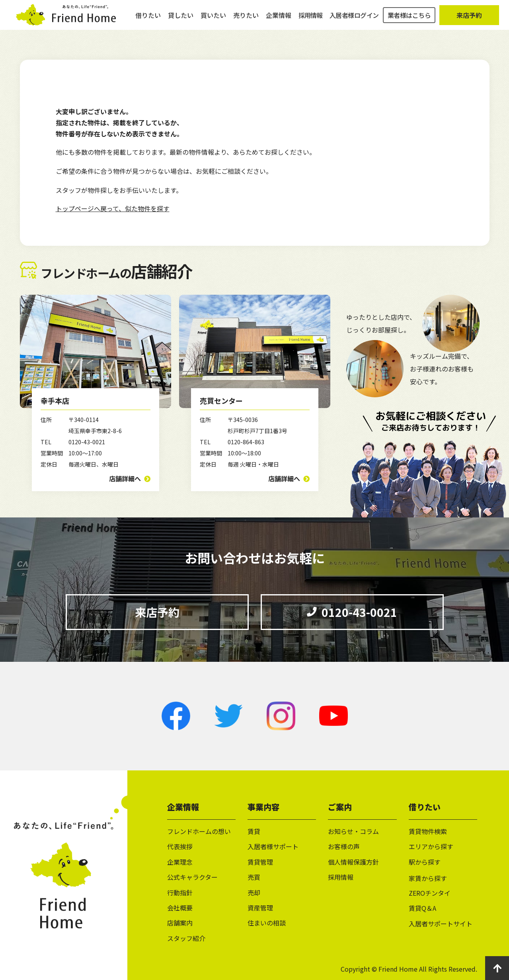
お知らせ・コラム (353, 831)
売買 (254, 877)
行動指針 (180, 892)
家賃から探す (428, 878)
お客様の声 (344, 846)
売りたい (246, 20)
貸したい (181, 20)
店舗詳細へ (125, 478)
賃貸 (254, 831)
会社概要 (180, 908)
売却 (254, 892)
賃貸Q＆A (422, 908)
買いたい (213, 20)
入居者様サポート (273, 846)
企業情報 (279, 20)
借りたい (148, 20)
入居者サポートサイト (441, 924)
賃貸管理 (260, 862)
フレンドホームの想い (199, 831)
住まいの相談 (267, 923)
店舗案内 (180, 923)
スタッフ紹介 (186, 938)
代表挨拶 (180, 846)
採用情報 (310, 20)
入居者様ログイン (354, 20)
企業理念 (180, 862)
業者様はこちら (409, 20)
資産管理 (260, 908)
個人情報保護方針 (353, 862)
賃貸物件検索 (428, 831)
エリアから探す (431, 846)
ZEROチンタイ (430, 893)
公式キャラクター (192, 877)
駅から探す (425, 862)
